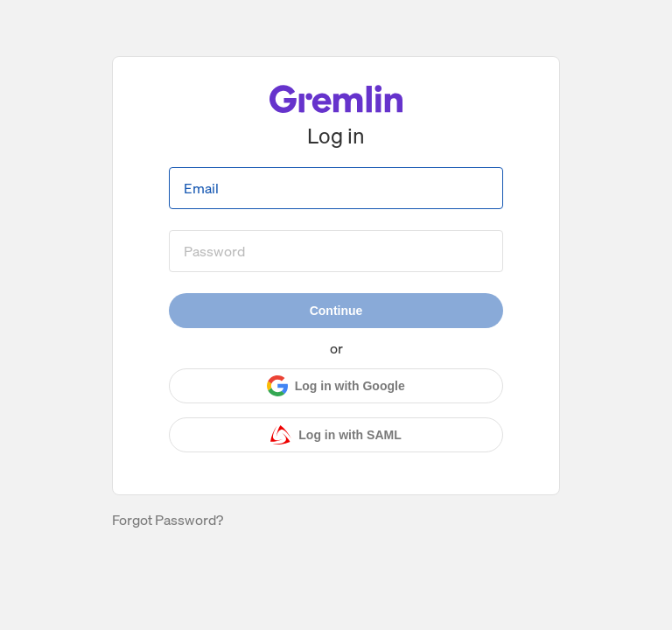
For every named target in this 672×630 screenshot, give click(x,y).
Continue (336, 311)
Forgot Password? (168, 519)
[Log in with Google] (336, 386)
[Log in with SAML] (336, 435)
